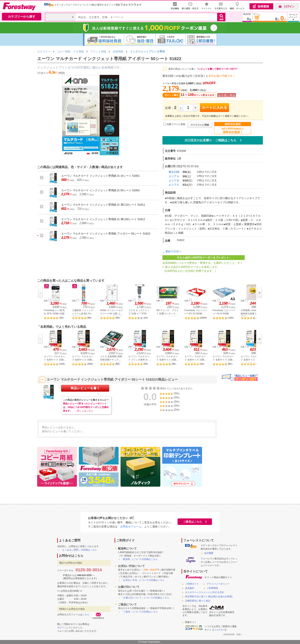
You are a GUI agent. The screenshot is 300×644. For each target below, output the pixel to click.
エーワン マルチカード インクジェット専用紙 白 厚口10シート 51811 (103, 205)
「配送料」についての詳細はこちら (139, 559)
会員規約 (190, 588)
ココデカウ (219, 630)
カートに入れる (215, 108)
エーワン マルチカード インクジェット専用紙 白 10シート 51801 (100, 176)
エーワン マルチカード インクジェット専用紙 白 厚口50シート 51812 (103, 219)
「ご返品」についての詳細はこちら (139, 612)
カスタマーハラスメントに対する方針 (205, 592)
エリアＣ (174, 185)
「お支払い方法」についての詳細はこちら (143, 580)
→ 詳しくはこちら (83, 411)
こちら (86, 615)
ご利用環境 (212, 588)
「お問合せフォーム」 (131, 526)
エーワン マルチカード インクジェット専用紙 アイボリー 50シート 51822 (106, 234)
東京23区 (174, 172)
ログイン (62, 628)
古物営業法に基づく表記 (198, 601)
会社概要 (209, 553)
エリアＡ (174, 176)
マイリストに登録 (200, 125)
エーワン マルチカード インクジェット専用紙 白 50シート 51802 (100, 190)
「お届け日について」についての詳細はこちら (145, 598)
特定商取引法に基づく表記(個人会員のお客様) (209, 597)
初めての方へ (174, 251)
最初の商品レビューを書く (182, 69)
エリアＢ (174, 181)
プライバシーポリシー (218, 584)
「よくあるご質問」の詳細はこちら (78, 550)
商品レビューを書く (85, 388)
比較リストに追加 (176, 124)
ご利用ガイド (192, 584)
